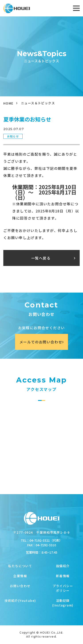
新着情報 (63, 576)
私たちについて (20, 566)
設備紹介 (63, 566)
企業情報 (20, 576)
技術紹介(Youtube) (20, 600)
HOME (8, 103)
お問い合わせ (20, 586)
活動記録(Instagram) (63, 603)
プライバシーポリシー (63, 588)
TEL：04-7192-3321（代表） (41, 540)
